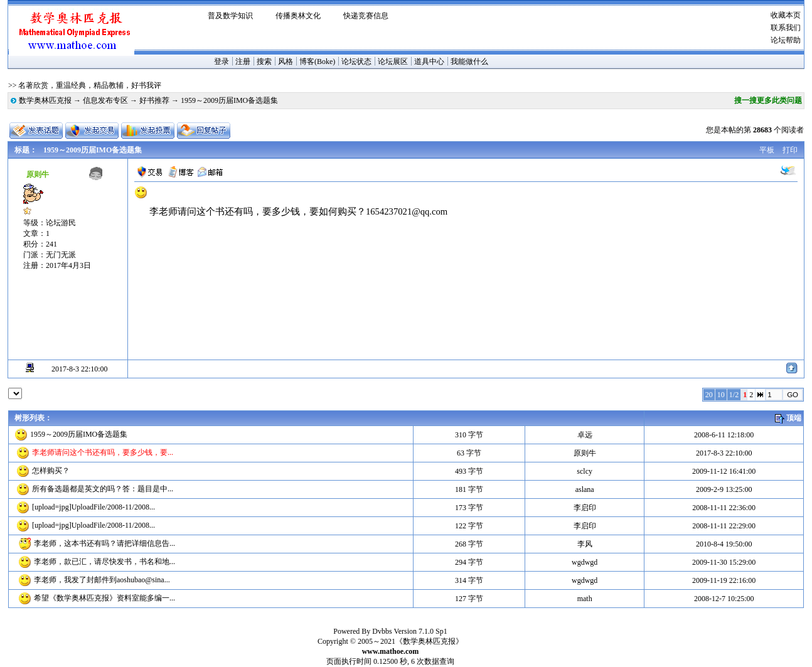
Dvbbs (382, 631)
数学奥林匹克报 (45, 100)
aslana (585, 489)
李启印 (585, 508)
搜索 (264, 61)
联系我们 (786, 28)
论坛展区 (393, 61)
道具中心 (429, 61)
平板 (767, 150)
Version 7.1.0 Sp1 (420, 631)
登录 (222, 61)
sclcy (585, 471)
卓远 (585, 435)
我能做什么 (469, 61)
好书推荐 (154, 100)
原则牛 (585, 453)
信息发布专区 (105, 100)
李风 (585, 544)
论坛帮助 (786, 40)
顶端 (794, 418)
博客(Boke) (317, 61)
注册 (243, 61)
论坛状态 (356, 61)
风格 (286, 61)
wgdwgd (585, 562)
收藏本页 (786, 15)
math (585, 599)
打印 (790, 150)
